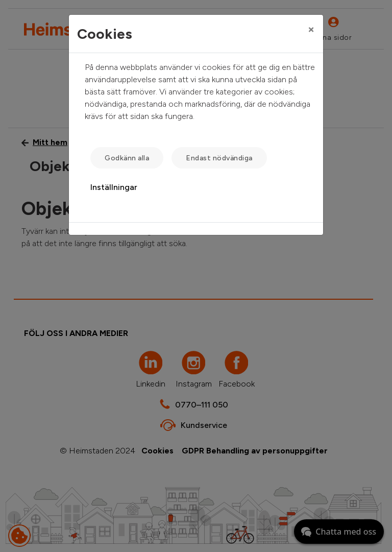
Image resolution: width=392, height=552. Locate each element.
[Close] (311, 29)
